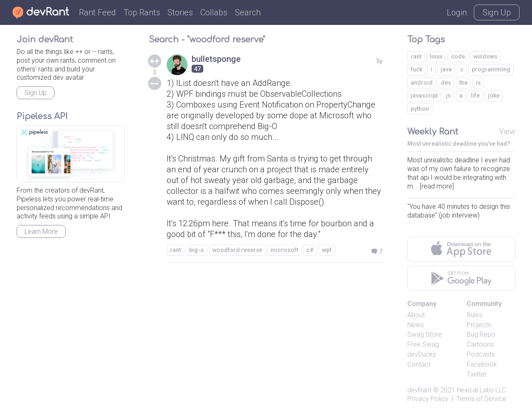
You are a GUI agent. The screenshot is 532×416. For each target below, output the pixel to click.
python (420, 109)
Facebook (482, 364)
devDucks (422, 354)
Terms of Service (481, 399)
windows (485, 56)
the (463, 83)
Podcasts (481, 354)
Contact (419, 364)
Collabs (214, 12)
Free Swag (423, 344)
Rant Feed (97, 12)
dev (446, 83)
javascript (424, 95)
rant (175, 250)
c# (310, 250)
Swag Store (425, 334)
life (475, 95)
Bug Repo (481, 334)
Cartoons (480, 344)
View (507, 131)
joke (494, 95)
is (478, 83)
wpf (327, 250)
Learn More (41, 231)
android (422, 83)
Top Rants (142, 12)
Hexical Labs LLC (481, 390)
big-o (197, 250)
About (416, 315)
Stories (180, 12)
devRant (419, 390)
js (448, 95)
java (446, 69)
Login (457, 12)
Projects (479, 325)
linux (436, 56)
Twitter (477, 374)
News (416, 325)
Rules (475, 315)
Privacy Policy (428, 399)
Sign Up (497, 12)
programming (491, 69)
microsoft (284, 250)
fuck (416, 69)
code (458, 56)
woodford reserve (237, 250)
